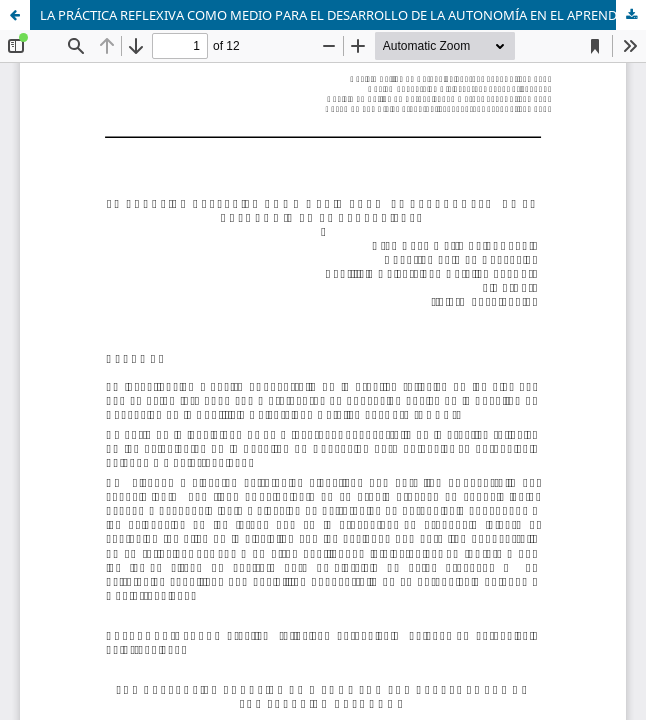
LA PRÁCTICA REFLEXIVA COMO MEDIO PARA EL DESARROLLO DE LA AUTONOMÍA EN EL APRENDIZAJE (343, 15)
